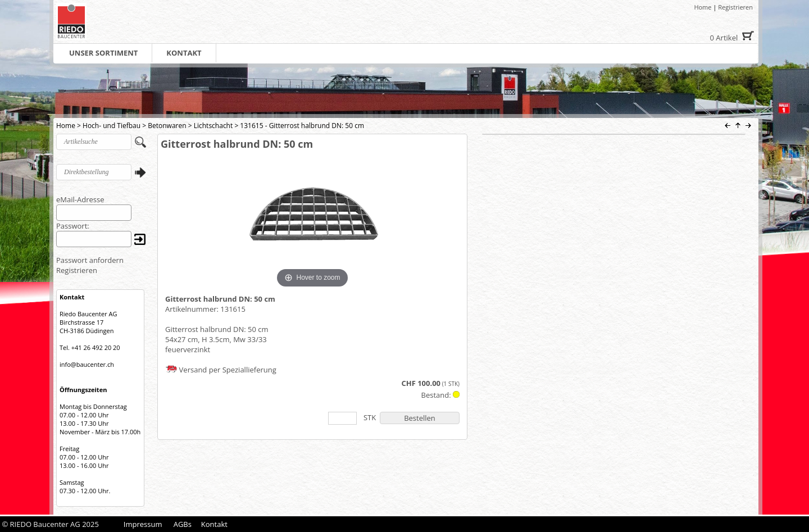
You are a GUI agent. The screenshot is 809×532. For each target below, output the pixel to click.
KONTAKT (184, 53)
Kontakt (214, 524)
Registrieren (735, 7)
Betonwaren (167, 126)
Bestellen (420, 418)
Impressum (143, 524)
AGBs (183, 524)
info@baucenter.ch (87, 364)
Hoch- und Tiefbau (112, 126)
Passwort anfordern (90, 260)
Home (703, 7)
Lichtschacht (213, 126)
